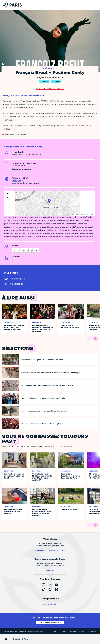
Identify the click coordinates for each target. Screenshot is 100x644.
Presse (53, 631)
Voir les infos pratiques (50, 89)
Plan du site (92, 631)
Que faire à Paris (21, 639)
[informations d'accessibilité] (25, 250)
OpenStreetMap (85, 215)
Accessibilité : (34, 631)
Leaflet (74, 215)
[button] (49, 201)
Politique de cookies (77, 631)
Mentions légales (10, 631)
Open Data (62, 631)
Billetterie (16, 181)
